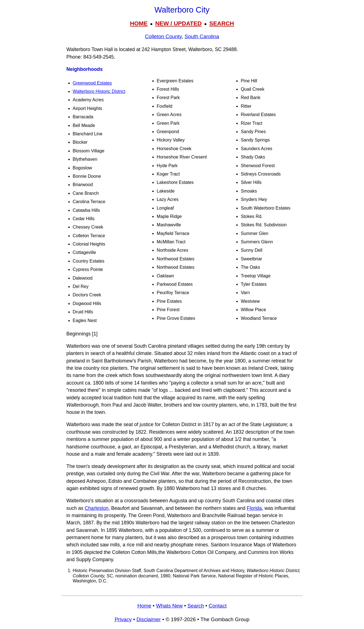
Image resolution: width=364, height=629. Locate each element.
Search (196, 606)
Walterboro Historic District (99, 91)
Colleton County (163, 36)
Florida (254, 508)
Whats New (169, 606)
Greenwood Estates (92, 83)
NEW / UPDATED (178, 23)
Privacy (123, 619)
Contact (218, 606)
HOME (139, 23)
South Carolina (202, 36)
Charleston (97, 508)
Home (144, 606)
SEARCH (222, 23)
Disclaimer (149, 619)
